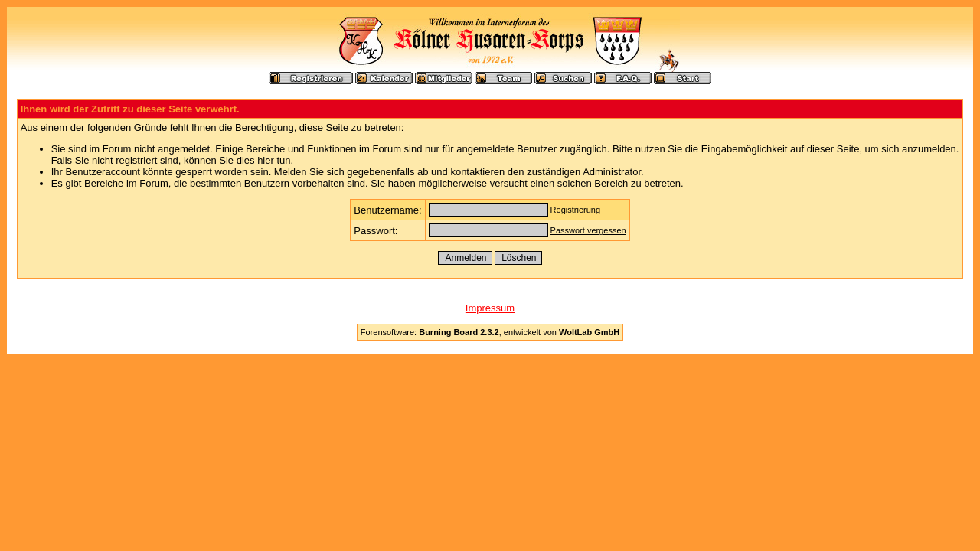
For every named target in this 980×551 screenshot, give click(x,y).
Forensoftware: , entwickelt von (490, 332)
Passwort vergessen (588, 230)
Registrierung (575, 210)
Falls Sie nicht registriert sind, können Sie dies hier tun (171, 160)
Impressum (490, 308)
